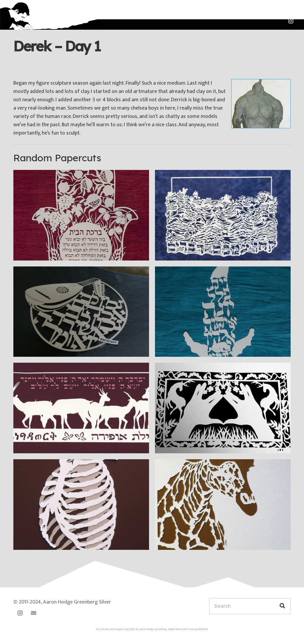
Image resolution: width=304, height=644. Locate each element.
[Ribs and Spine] (81, 505)
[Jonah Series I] (223, 312)
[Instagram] (291, 21)
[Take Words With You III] (223, 215)
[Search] (250, 606)
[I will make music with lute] (81, 312)
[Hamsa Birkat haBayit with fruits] (81, 215)
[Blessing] (223, 408)
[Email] (33, 613)
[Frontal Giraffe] (223, 505)
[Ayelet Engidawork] (81, 408)
